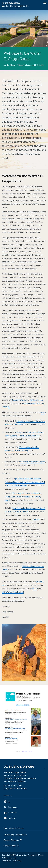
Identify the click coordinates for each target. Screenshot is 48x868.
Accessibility (18, 861)
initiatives (36, 520)
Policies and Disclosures (14, 835)
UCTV (35, 589)
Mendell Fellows (18, 400)
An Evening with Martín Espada (32, 462)
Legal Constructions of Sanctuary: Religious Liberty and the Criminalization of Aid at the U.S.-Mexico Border (25, 482)
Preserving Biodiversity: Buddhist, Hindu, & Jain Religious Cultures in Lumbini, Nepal (23, 497)
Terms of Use (6, 861)
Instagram (10, 807)
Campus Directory (11, 840)
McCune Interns (36, 400)
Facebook (10, 813)
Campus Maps (10, 846)
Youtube (10, 818)
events (43, 412)
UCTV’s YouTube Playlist (13, 592)
